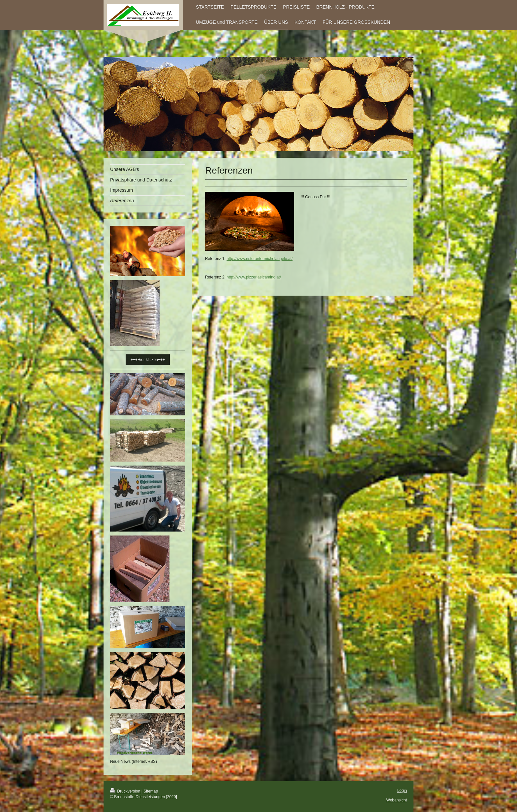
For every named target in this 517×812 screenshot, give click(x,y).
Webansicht (397, 800)
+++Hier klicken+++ (148, 360)
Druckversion (126, 791)
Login (402, 791)
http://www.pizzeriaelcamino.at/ (254, 277)
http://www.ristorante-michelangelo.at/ (259, 259)
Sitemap (151, 791)
